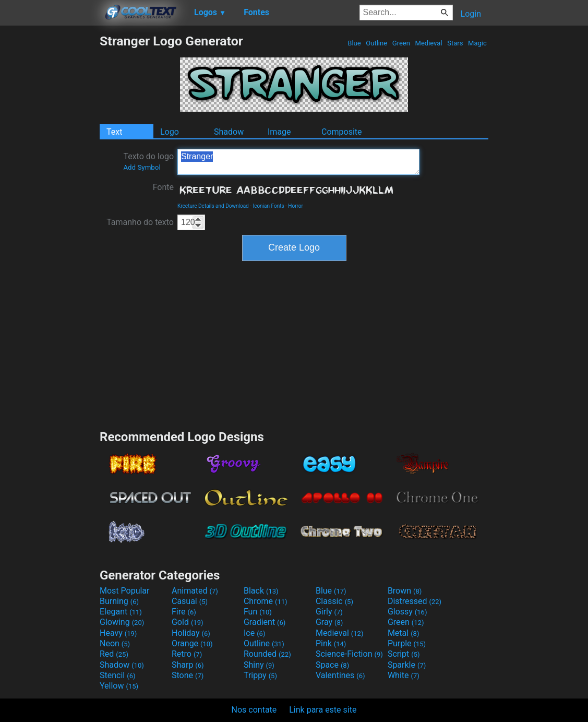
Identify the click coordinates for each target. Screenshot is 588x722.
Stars (455, 43)
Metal (404, 633)
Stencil (117, 675)
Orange (192, 643)
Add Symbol (142, 167)
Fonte (163, 187)
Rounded (267, 654)
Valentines (340, 675)
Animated (195, 591)
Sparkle (407, 665)
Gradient (265, 622)
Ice (254, 633)
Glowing (122, 622)
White (404, 675)
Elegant (121, 612)
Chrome (266, 601)
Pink (331, 643)
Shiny (259, 665)
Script (404, 654)
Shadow (229, 132)
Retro (187, 654)
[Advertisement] (50, 190)
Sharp (188, 665)
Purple (407, 643)
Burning (119, 601)
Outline (376, 43)
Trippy (260, 675)
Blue (354, 43)
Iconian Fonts (268, 206)
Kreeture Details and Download (213, 206)
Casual (190, 601)
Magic (477, 43)
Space (332, 665)
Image (279, 132)
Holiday (191, 633)
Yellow (119, 686)
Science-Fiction (349, 654)
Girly (329, 612)
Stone (188, 675)
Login (471, 14)
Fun (258, 612)
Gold (188, 622)
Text (114, 132)
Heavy (118, 633)
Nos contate (254, 710)
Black (261, 591)
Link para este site (323, 710)
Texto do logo (148, 161)
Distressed (415, 601)
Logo (170, 132)
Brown (405, 591)
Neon (115, 643)
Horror (296, 206)
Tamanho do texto (140, 222)
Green (401, 43)
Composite (342, 132)
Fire (184, 612)
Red (114, 654)
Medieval (428, 43)
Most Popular (125, 591)
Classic (334, 601)
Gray (329, 622)
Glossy (407, 612)
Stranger (298, 162)
